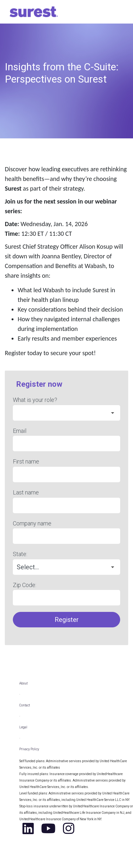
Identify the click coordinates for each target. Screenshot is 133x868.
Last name (26, 492)
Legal (23, 727)
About (23, 683)
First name (26, 461)
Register (67, 620)
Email (20, 431)
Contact (25, 705)
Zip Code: (25, 585)
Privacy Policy (29, 749)
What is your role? (35, 400)
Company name (32, 523)
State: (20, 554)
